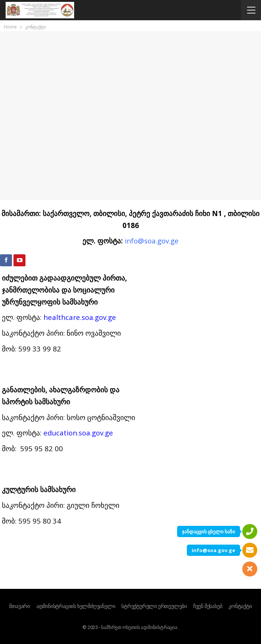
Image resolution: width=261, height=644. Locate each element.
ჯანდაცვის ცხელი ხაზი (209, 531)
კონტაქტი (240, 606)
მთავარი (19, 606)
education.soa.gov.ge (78, 251)
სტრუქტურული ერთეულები (154, 606)
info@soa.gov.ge (213, 550)
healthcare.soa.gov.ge (80, 136)
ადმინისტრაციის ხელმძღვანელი (76, 606)
